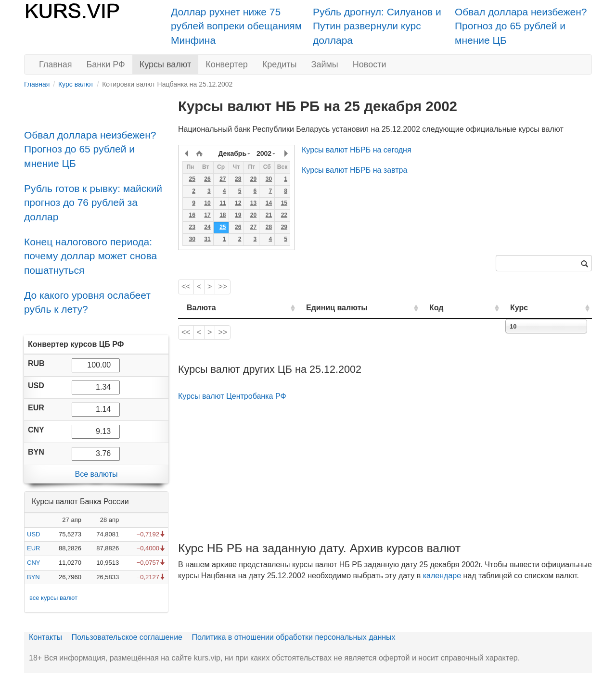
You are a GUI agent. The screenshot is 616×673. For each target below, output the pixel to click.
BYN (33, 577)
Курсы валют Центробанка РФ (232, 396)
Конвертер (227, 64)
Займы (325, 64)
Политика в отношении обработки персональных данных (293, 637)
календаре (442, 576)
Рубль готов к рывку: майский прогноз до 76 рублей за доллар (93, 203)
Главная (56, 64)
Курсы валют (165, 64)
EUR (33, 548)
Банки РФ (106, 64)
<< (186, 286)
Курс (533, 308)
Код (464, 308)
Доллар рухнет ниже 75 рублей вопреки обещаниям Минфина (236, 26)
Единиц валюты (318, 308)
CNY (33, 563)
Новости (370, 64)
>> (223, 286)
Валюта (201, 308)
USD (33, 534)
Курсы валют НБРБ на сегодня (357, 150)
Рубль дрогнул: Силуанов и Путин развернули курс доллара (377, 26)
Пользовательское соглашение (127, 637)
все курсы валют (53, 598)
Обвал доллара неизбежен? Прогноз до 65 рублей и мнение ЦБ (521, 26)
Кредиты (280, 64)
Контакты (45, 637)
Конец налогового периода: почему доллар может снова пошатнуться (90, 256)
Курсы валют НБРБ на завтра (354, 170)
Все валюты (96, 474)
